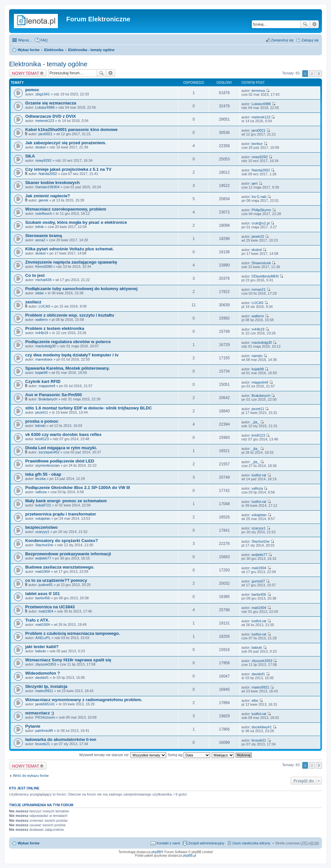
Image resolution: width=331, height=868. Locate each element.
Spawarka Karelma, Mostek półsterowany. (67, 368)
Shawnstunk (261, 263)
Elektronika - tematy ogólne (91, 50)
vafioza (41, 492)
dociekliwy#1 (262, 727)
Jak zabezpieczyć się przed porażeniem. (66, 143)
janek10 (258, 236)
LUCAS (44, 306)
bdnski (40, 426)
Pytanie (33, 726)
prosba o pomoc (42, 421)
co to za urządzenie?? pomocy (56, 580)
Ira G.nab (259, 197)
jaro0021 (45, 134)
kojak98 (41, 373)
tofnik (39, 227)
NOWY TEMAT (26, 73)
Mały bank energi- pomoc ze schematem (66, 501)
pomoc (32, 90)
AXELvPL (43, 638)
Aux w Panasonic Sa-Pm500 (53, 395)
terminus (258, 91)
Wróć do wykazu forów (31, 776)
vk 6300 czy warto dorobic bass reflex (63, 434)
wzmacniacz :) (40, 713)
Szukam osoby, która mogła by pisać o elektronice (76, 222)
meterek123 (45, 121)
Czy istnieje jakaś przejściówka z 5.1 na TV (68, 169)
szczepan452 (49, 452)
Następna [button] (319, 74)
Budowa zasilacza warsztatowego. (60, 567)
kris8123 (42, 439)
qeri (254, 183)
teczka (40, 479)
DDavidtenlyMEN (265, 276)
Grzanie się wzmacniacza (51, 103)
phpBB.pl (190, 856)
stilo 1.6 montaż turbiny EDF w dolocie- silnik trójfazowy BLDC (89, 408)
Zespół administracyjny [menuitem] (206, 843)
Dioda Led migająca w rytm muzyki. (61, 448)
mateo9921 (44, 691)
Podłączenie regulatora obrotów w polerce (68, 342)
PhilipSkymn (261, 210)
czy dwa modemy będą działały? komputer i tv (72, 355)
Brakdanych (48, 399)
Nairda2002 (48, 174)
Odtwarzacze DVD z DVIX (51, 116)
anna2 (40, 240)
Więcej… (25, 40)
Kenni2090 (44, 266)
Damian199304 (47, 187)
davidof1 (42, 678)
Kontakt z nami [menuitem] (168, 843)
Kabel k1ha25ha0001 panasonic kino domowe (71, 130)
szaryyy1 (42, 532)
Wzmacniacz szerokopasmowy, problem (66, 209)
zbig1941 (43, 94)
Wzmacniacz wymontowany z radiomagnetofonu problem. (84, 700)
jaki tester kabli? (42, 647)
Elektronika (54, 50)
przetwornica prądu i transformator (61, 514)
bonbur (257, 144)
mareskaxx (44, 359)
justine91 (46, 585)
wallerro (42, 320)
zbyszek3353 (46, 664)
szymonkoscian (47, 465)
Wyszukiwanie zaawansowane (314, 24)
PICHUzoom (45, 717)
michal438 (43, 280)
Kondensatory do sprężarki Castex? (62, 541)
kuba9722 (43, 505)
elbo (255, 700)
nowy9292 (43, 160)
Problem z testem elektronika (55, 328)
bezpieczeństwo (41, 527)
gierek (43, 200)
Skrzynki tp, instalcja (46, 686)
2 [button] (312, 74)
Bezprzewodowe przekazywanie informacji (68, 554)
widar (39, 293)
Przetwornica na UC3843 (50, 607)
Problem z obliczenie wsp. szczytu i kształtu (70, 315)
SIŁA (30, 156)
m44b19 (42, 333)
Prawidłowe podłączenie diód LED (60, 461)
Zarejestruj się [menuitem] (282, 40)
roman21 (258, 289)
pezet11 (42, 412)
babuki (40, 651)
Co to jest (35, 275)
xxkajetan (43, 518)
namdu (257, 356)
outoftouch (43, 213)
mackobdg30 (45, 346)
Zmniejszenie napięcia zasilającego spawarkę (71, 262)
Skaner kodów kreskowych (53, 183)
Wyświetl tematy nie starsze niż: (123, 755)
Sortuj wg (189, 755)
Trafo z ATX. (37, 620)
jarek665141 (45, 704)
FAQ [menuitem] (44, 40)
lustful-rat (259, 475)
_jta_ (255, 422)
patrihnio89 (44, 731)
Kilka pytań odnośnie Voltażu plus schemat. (69, 249)
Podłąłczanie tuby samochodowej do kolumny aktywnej (81, 289)
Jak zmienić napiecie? (48, 196)
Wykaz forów (29, 50)
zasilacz (33, 302)
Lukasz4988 (45, 107)
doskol (40, 147)
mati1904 (43, 571)
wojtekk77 (43, 558)
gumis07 (258, 581)
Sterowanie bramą (44, 236)
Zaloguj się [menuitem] (310, 40)
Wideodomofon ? (43, 673)
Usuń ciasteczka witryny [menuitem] (251, 843)
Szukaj (305, 24)
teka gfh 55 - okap (43, 474)
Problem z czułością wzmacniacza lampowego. (73, 633)
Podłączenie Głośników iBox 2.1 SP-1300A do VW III (78, 488)
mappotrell (47, 386)
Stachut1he (44, 545)
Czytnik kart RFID (43, 381)
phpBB (156, 852)
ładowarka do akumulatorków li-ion (61, 739)
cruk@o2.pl (261, 223)
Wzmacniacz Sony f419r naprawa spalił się (68, 660)
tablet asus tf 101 (43, 594)
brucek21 (43, 744)
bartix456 (43, 598)
